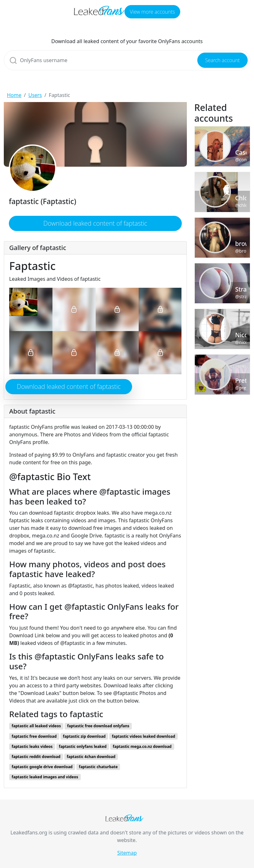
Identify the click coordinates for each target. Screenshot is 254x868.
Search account (222, 60)
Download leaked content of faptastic (95, 223)
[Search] (127, 60)
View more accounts (152, 12)
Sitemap (127, 853)
